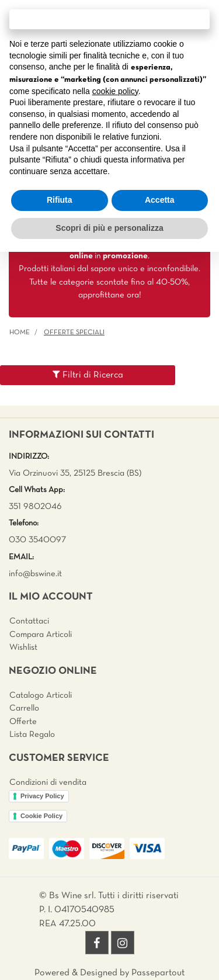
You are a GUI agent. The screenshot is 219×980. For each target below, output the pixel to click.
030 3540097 (37, 540)
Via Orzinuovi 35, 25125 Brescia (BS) (75, 473)
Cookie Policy (41, 816)
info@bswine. (33, 574)
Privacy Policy (42, 796)
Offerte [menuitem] (23, 722)
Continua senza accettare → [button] (109, 19)
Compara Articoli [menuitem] (41, 635)
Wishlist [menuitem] (23, 647)
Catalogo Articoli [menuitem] (41, 695)
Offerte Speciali (74, 333)
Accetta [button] (160, 200)
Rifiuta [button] (60, 200)
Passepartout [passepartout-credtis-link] (158, 973)
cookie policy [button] (115, 91)
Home (20, 333)
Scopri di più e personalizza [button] (109, 228)
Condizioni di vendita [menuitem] (48, 782)
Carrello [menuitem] (24, 708)
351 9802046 (35, 507)
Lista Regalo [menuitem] (32, 735)
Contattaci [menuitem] (29, 621)
